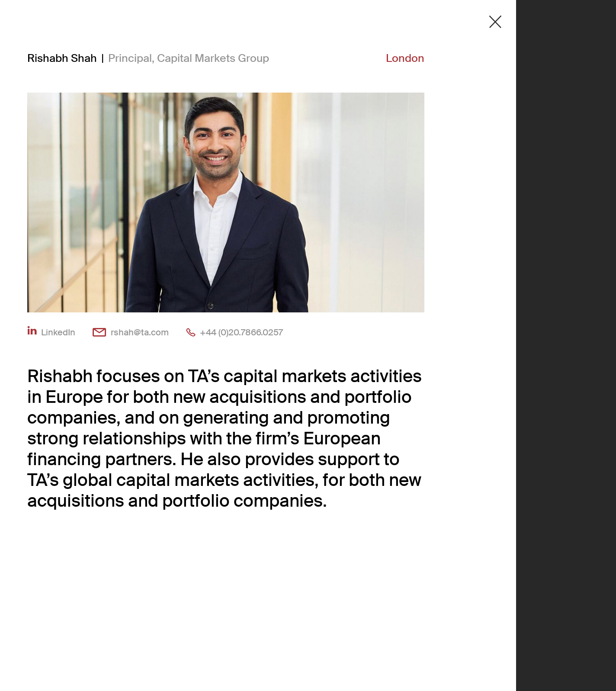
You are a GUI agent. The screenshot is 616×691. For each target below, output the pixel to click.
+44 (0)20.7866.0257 (241, 332)
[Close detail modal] (495, 22)
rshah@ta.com (140, 332)
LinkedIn (58, 332)
